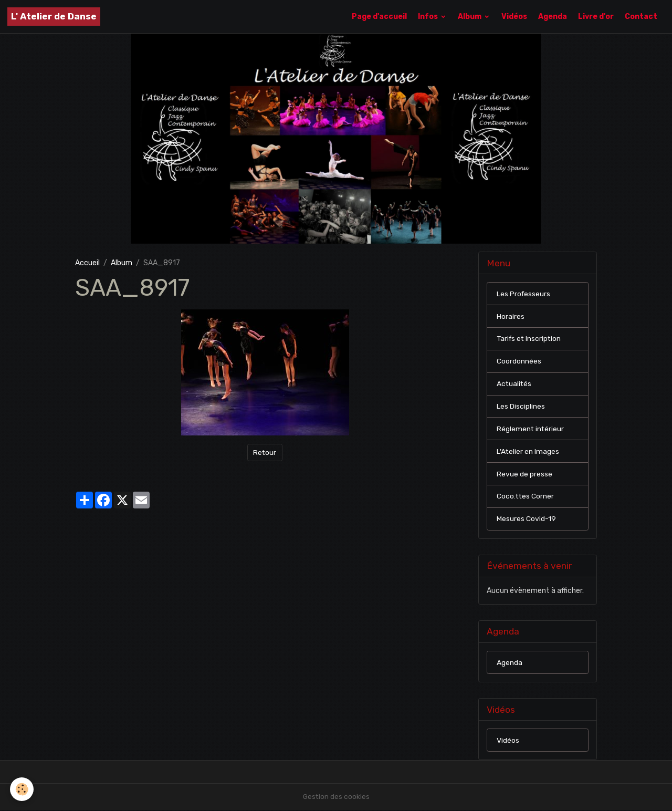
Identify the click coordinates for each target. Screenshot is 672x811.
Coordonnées (519, 362)
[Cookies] (22, 789)
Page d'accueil (379, 17)
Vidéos (514, 17)
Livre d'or (596, 17)
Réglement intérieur (531, 429)
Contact (641, 17)
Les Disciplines (521, 407)
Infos (429, 17)
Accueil (87, 263)
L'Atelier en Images (528, 452)
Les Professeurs (524, 294)
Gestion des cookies (336, 798)
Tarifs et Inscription (530, 339)
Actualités (514, 384)
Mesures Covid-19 (526, 520)
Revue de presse (524, 475)
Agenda (553, 17)
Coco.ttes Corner (526, 497)
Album (470, 17)
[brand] (54, 17)
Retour (265, 453)
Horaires (511, 316)
